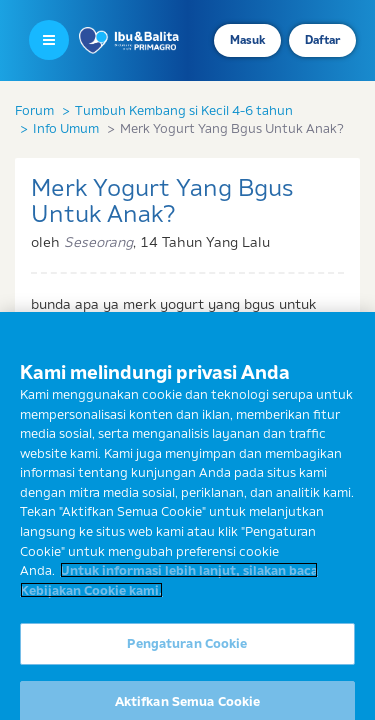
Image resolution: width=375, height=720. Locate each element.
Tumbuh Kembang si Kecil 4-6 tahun (184, 110)
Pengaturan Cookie (187, 651)
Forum (34, 110)
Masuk (247, 40)
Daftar (322, 40)
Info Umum (66, 128)
